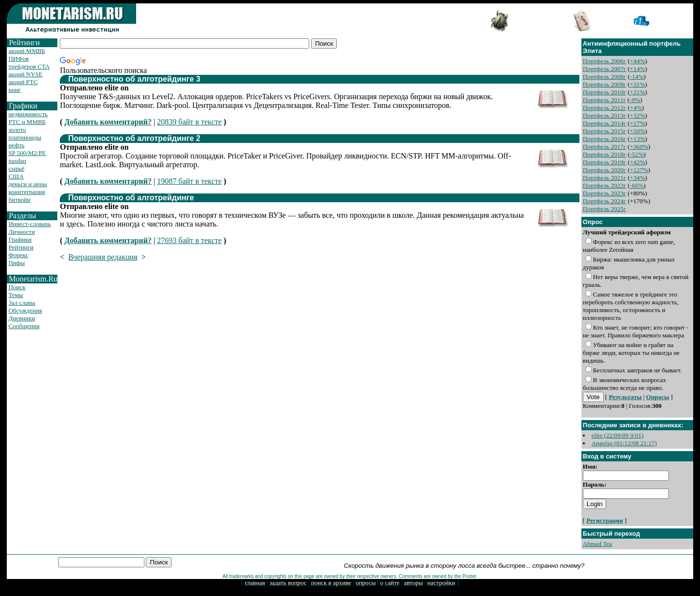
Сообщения (24, 326)
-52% (637, 154)
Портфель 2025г (604, 209)
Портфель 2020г (604, 170)
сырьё (16, 168)
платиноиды (25, 137)
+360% (639, 147)
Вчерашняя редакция (103, 257)
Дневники (22, 318)
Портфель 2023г (604, 193)
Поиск (17, 287)
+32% (638, 115)
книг (15, 90)
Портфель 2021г (604, 178)
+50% (638, 131)
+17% (638, 123)
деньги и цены (27, 184)
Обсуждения (25, 310)
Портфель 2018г (604, 154)
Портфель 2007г (604, 69)
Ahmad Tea (597, 544)
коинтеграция (26, 192)
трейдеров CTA (29, 66)
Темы (16, 295)
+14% (638, 69)
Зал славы (22, 303)
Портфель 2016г (604, 139)
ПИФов (18, 59)
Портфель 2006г (604, 61)
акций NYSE (25, 74)
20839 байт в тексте (189, 122)
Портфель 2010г (604, 92)
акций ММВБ (26, 51)
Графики (20, 239)
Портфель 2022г (604, 185)
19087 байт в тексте (189, 181)
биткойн (19, 200)
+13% (638, 139)
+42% (638, 162)
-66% (637, 185)
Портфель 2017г (604, 147)
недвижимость (28, 114)
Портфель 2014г (604, 123)
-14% (637, 77)
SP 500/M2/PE (27, 153)
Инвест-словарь (29, 224)
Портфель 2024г (604, 201)
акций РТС (23, 82)
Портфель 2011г (604, 100)
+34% (638, 178)
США (16, 176)
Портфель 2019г (604, 162)
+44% (638, 61)
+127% (639, 170)
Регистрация (604, 520)
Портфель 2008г (604, 77)
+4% (636, 108)
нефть (16, 145)
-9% (635, 100)
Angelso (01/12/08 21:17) (624, 443)
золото (17, 130)
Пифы (17, 263)
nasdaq (17, 161)
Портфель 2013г (604, 115)
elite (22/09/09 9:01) (618, 435)
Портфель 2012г (604, 108)
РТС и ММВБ (27, 122)
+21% (638, 92)
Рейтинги (21, 247)
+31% (638, 84)
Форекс (18, 255)
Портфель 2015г (604, 131)
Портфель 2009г (604, 84)
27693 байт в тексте (189, 240)
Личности (22, 232)
